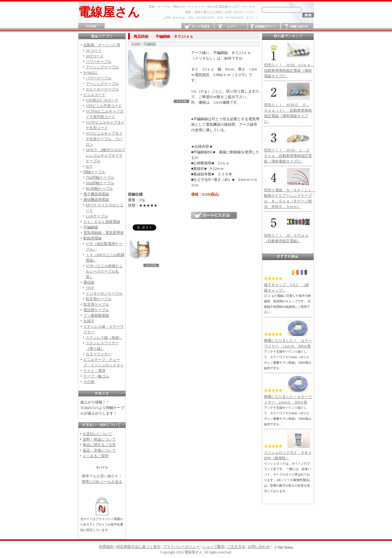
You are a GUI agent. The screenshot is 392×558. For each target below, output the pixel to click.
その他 (89, 382)
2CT (89, 166)
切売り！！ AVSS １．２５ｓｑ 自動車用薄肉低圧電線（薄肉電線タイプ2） (288, 156)
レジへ (231, 27)
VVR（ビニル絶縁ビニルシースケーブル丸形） (104, 271)
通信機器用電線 (96, 200)
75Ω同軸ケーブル (100, 178)
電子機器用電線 (96, 194)
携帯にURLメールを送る (102, 482)
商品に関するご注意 (99, 445)
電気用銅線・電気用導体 (104, 233)
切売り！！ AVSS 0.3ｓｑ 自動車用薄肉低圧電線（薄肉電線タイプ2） (289, 71)
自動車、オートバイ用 (102, 45)
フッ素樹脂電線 (96, 315)
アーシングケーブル (102, 67)
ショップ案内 (213, 547)
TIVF (90, 288)
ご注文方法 (236, 547)
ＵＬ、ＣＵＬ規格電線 (102, 222)
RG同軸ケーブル (99, 189)
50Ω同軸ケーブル (100, 183)
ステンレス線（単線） (104, 338)
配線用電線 (92, 238)
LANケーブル (97, 216)
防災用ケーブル (99, 299)
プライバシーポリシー (181, 547)
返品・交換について (99, 450)
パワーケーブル (99, 62)
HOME (91, 27)
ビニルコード (94, 95)
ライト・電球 (94, 371)
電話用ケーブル (96, 310)
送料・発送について (99, 439)
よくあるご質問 (96, 456)
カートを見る (198, 27)
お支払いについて (97, 434)
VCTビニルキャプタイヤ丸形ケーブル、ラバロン (104, 139)
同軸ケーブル (94, 172)
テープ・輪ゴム (96, 376)
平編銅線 (91, 227)
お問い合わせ (297, 27)
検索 (308, 15)
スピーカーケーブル (102, 89)
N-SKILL (90, 73)
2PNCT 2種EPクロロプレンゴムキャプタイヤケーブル (105, 155)
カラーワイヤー (99, 354)
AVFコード (95, 56)
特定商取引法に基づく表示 (138, 547)
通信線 (89, 282)
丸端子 (89, 321)
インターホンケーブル (104, 293)
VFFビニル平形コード (104, 106)
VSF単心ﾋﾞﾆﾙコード (102, 100)
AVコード (94, 51)
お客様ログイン (264, 27)
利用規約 (106, 547)
